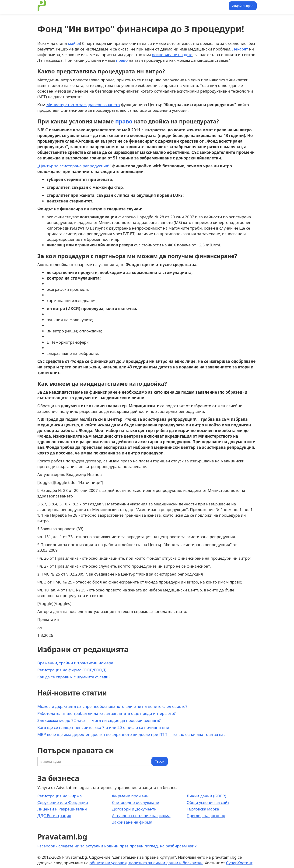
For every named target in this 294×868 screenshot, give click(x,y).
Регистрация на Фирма (59, 796)
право (122, 60)
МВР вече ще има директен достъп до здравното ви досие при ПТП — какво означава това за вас (131, 734)
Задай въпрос (243, 6)
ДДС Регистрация (54, 816)
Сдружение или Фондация (63, 802)
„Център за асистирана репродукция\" (74, 166)
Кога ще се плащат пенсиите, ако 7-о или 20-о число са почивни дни (103, 727)
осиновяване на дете (172, 55)
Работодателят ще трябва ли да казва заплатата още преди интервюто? (107, 713)
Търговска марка (203, 809)
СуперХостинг (239, 863)
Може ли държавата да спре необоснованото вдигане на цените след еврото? (112, 706)
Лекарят (240, 49)
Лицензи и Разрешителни (62, 809)
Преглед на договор (206, 816)
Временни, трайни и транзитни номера (75, 663)
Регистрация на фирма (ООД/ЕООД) (72, 670)
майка (74, 43)
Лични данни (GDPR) (206, 796)
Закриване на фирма (132, 822)
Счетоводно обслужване (135, 802)
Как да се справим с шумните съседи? (74, 677)
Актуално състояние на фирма (141, 816)
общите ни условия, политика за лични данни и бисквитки (146, 863)
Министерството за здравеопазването (83, 105)
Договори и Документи (134, 809)
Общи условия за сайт (208, 802)
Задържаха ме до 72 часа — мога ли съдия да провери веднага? (99, 720)
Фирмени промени (130, 796)
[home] (42, 6)
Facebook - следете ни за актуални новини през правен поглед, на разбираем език (117, 846)
